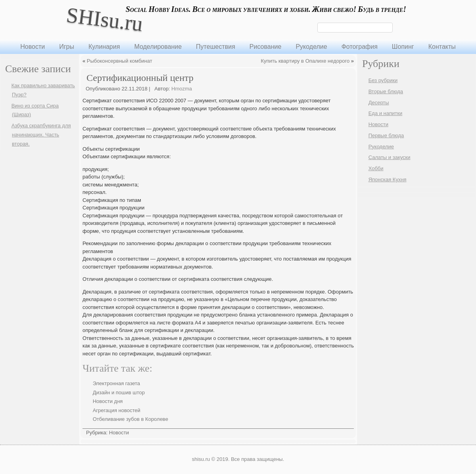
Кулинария (104, 47)
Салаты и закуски (390, 157)
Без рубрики (383, 80)
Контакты (442, 47)
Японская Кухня (388, 179)
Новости (33, 47)
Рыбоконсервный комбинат (120, 61)
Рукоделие (311, 47)
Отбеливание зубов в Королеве (131, 419)
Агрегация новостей (117, 410)
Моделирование (158, 47)
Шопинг (403, 47)
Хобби (376, 168)
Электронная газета (116, 383)
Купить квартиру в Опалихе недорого (305, 61)
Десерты (379, 103)
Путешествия (216, 47)
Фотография (360, 47)
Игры (67, 47)
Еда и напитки (386, 113)
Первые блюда (386, 135)
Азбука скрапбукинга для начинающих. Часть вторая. (41, 135)
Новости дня (108, 401)
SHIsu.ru (105, 19)
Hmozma (182, 89)
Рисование (266, 47)
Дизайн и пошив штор (119, 392)
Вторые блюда (386, 91)
